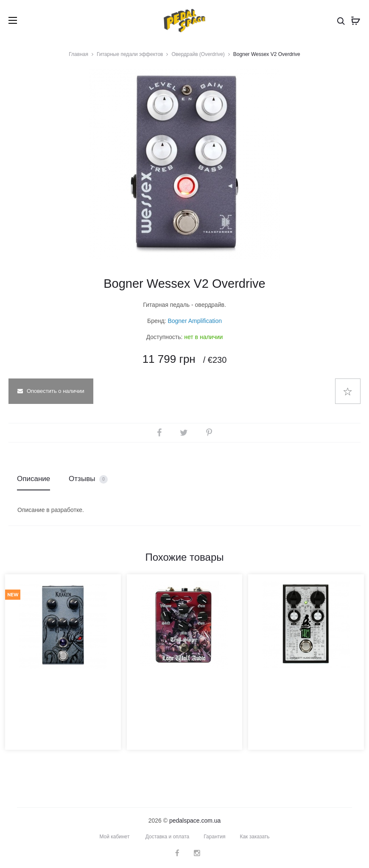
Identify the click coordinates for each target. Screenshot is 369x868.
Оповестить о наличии (51, 391)
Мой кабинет (114, 837)
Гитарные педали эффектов (130, 54)
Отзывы (88, 479)
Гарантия (214, 837)
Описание (34, 479)
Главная (78, 54)
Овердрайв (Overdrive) (198, 54)
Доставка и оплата (168, 837)
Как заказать (254, 837)
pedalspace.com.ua (195, 821)
